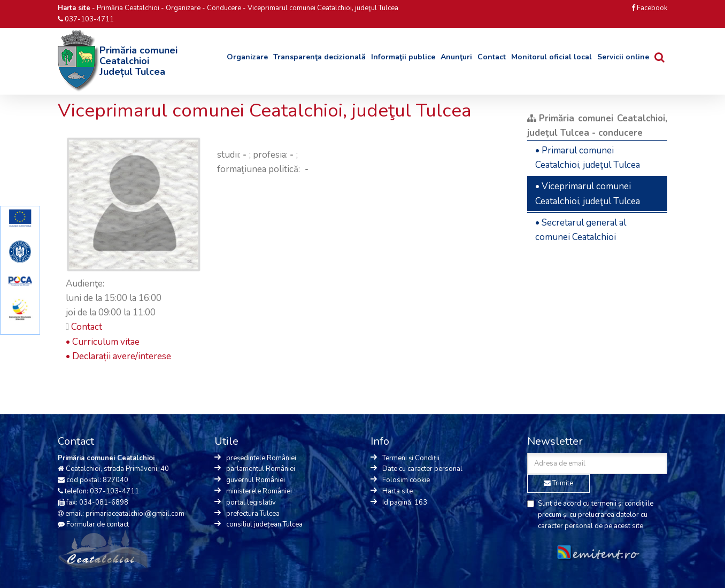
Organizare (183, 8)
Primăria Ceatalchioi (128, 8)
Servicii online (623, 57)
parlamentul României (261, 469)
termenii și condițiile (622, 504)
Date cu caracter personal (422, 469)
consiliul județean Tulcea (264, 524)
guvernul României (256, 480)
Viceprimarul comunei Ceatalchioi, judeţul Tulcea (323, 8)
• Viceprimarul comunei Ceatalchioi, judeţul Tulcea (588, 194)
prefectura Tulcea (253, 514)
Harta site (398, 491)
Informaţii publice (403, 57)
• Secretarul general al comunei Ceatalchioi (581, 230)
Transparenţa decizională (319, 57)
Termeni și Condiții (411, 458)
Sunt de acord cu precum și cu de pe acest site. (590, 515)
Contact (492, 57)
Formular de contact (98, 524)
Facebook (649, 8)
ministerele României (259, 491)
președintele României (261, 458)
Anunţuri (456, 57)
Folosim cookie (406, 480)
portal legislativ (251, 502)
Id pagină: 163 (405, 502)
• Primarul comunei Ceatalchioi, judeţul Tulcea (588, 158)
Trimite (558, 483)
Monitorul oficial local (552, 57)
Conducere (224, 8)
